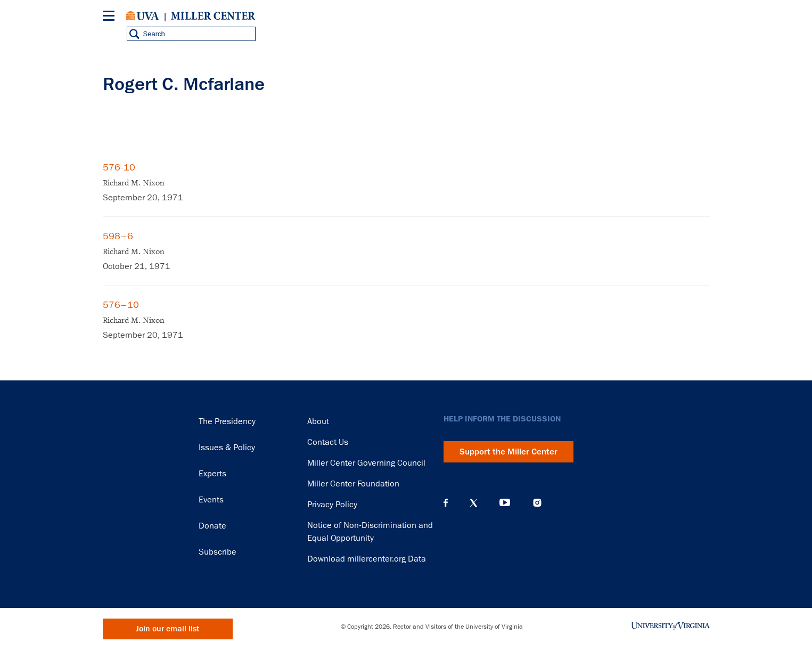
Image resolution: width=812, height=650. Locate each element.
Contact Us (328, 442)
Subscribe (218, 552)
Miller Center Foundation (353, 484)
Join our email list (167, 629)
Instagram (537, 503)
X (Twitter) (474, 503)
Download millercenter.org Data (367, 559)
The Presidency (227, 421)
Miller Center (213, 16)
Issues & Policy (227, 448)
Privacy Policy (332, 505)
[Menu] (111, 17)
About (318, 421)
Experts (212, 474)
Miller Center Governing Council (366, 463)
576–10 (121, 305)
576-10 (119, 167)
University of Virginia (143, 16)
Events (211, 500)
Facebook (446, 503)
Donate (212, 526)
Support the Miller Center (508, 452)
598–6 (118, 236)
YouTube (505, 503)
